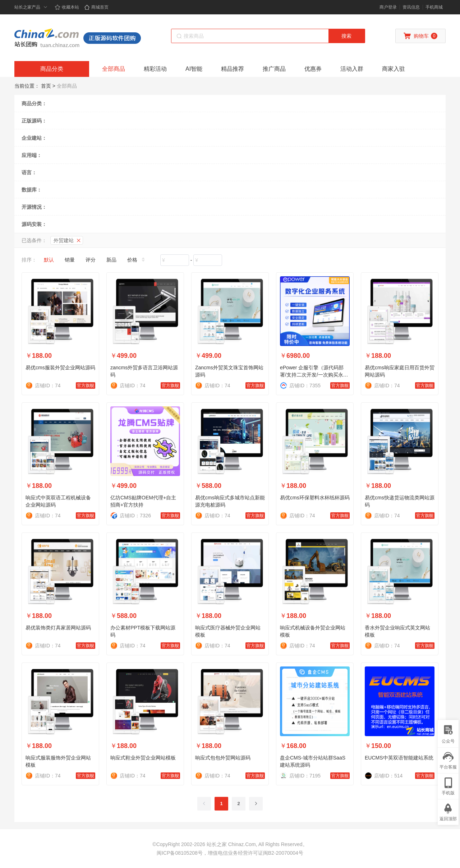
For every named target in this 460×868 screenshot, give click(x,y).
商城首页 (96, 7)
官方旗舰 (86, 385)
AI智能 (194, 69)
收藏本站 (67, 7)
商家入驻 (394, 69)
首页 (46, 86)
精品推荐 (233, 69)
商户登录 (388, 7)
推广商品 (274, 69)
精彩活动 (155, 69)
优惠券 (313, 69)
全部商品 (114, 69)
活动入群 (352, 69)
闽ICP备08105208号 (180, 853)
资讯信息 (411, 7)
